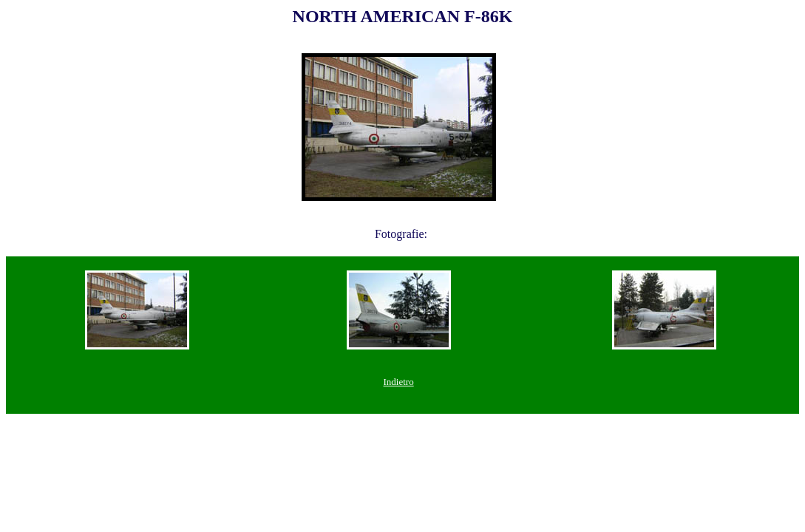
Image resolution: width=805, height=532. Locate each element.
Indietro (399, 382)
